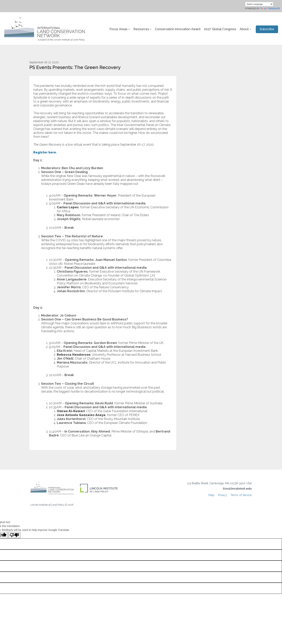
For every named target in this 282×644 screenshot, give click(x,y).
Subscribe (267, 29)
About (244, 29)
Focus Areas (118, 29)
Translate (270, 8)
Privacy (222, 495)
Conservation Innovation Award (178, 29)
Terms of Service (241, 495)
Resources (141, 29)
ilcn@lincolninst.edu (237, 489)
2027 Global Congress (220, 29)
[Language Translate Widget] (259, 4)
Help (211, 495)
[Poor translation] (14, 535)
